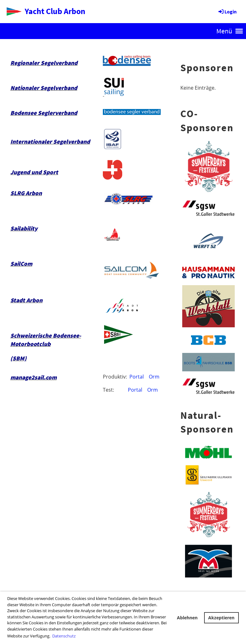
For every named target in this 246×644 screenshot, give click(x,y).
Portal (137, 377)
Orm (154, 377)
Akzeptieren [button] (221, 618)
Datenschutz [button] (64, 636)
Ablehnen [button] (187, 618)
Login (227, 12)
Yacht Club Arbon (55, 11)
